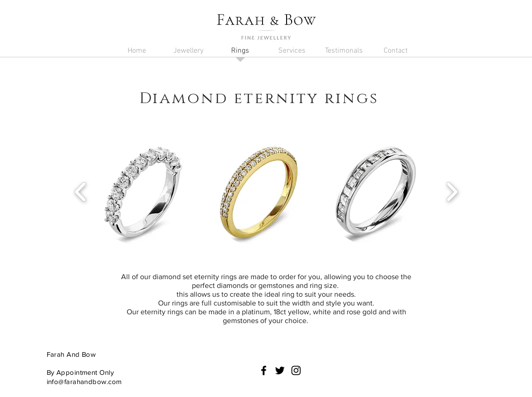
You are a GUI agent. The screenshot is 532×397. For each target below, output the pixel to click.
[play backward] (81, 192)
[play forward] (452, 192)
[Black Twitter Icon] (280, 370)
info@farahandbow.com (84, 382)
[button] (189, 54)
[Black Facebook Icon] (264, 370)
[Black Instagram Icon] (296, 370)
